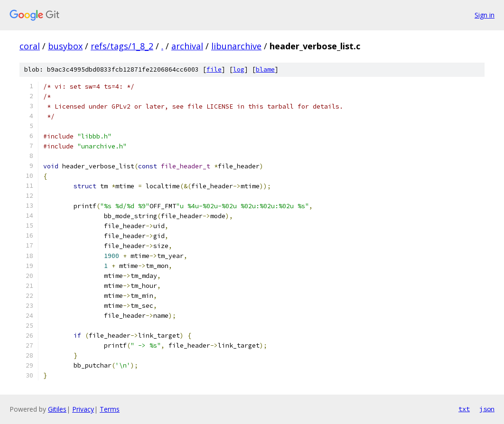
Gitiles (57, 409)
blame (265, 69)
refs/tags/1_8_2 (122, 46)
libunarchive (236, 46)
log (239, 69)
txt (464, 409)
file (214, 69)
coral (30, 46)
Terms (110, 409)
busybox (65, 46)
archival (187, 46)
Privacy (83, 409)
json (487, 409)
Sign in (485, 15)
